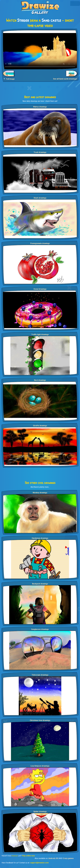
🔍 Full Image (9, 79)
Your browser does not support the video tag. (40, 50)
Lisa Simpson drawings (40, 766)
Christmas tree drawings (40, 720)
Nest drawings (40, 380)
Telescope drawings (40, 675)
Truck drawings (40, 152)
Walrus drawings (40, 107)
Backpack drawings (40, 584)
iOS (57, 858)
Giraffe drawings (40, 426)
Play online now (28, 856)
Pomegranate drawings (40, 243)
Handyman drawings (40, 538)
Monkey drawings (40, 493)
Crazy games (68, 858)
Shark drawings (40, 198)
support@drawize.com (39, 863)
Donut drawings (40, 289)
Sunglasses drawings (40, 629)
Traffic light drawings (40, 335)
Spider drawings (40, 812)
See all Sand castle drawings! (65, 79)
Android (52, 858)
